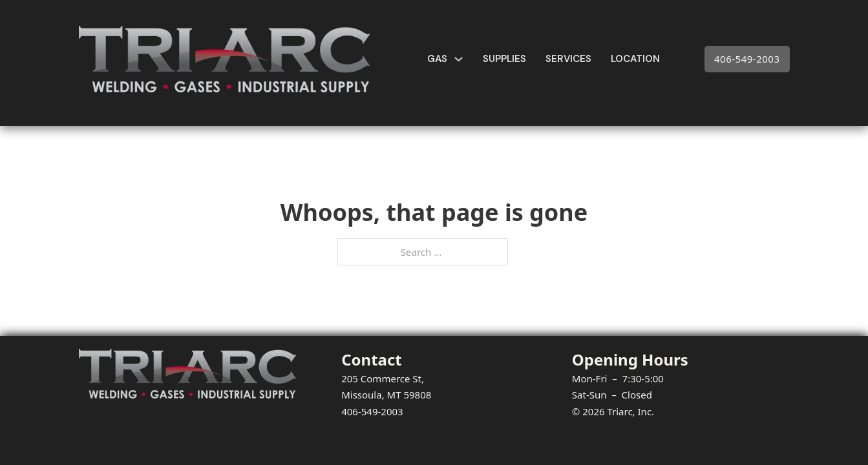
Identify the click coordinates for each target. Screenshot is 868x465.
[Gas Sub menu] (459, 59)
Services (568, 59)
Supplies (504, 59)
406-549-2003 (747, 59)
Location (635, 59)
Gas (437, 59)
